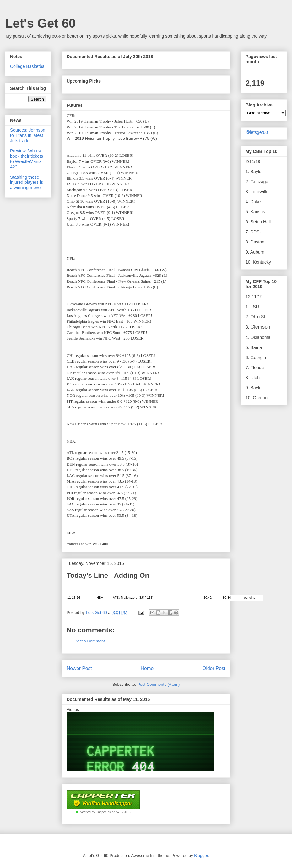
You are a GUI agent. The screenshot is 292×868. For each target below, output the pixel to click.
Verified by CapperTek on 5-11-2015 (105, 812)
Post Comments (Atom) (158, 684)
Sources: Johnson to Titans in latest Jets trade (28, 135)
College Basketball (28, 66)
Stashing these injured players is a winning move (27, 183)
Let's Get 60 (40, 23)
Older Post (214, 668)
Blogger (201, 856)
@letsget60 (257, 132)
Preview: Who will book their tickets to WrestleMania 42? (27, 159)
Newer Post (79, 668)
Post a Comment (90, 641)
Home (147, 668)
